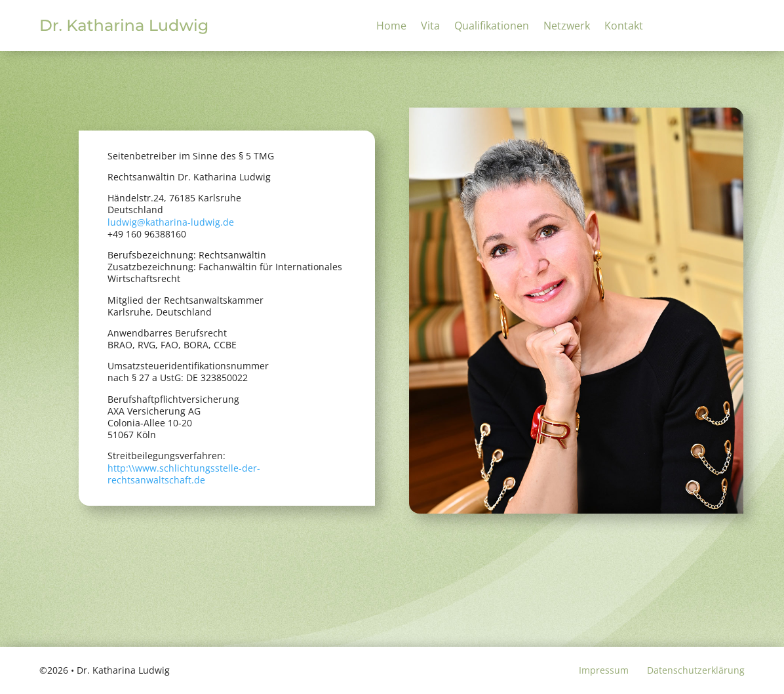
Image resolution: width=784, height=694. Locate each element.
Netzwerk (567, 27)
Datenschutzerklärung (696, 670)
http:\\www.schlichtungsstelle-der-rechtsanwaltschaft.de (184, 474)
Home (391, 27)
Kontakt (624, 27)
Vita (430, 27)
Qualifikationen (492, 27)
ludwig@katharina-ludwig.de (171, 222)
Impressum (604, 670)
